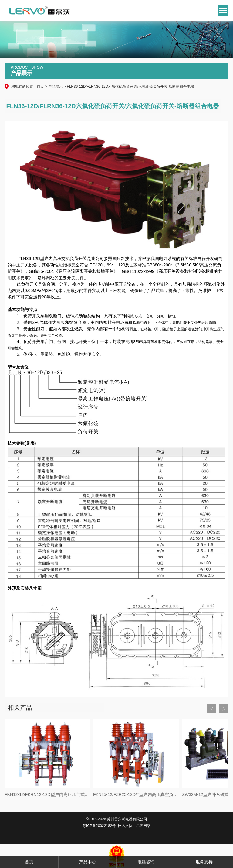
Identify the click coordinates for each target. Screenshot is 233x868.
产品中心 (88, 862)
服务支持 (204, 862)
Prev (212, 709)
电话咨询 (146, 862)
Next (224, 709)
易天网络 (143, 826)
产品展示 (56, 87)
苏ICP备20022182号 (99, 826)
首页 (40, 87)
